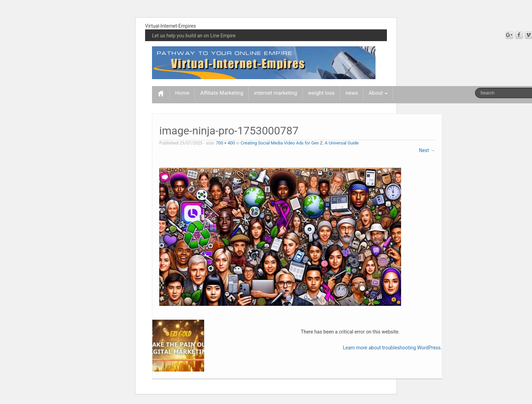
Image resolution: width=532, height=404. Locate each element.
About (378, 93)
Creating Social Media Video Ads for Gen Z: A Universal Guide (300, 143)
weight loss (321, 93)
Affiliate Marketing (222, 93)
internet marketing (275, 93)
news (352, 93)
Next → (427, 150)
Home (182, 93)
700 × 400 (225, 143)
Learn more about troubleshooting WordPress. (392, 348)
